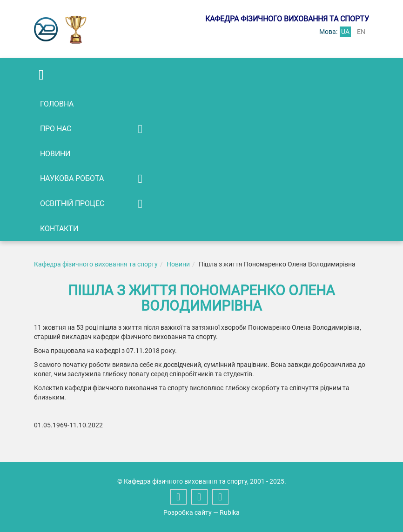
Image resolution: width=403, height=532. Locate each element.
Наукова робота (72, 178)
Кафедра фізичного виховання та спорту (96, 264)
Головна (57, 104)
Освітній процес (72, 203)
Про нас (56, 129)
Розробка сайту (188, 512)
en (361, 32)
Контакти (59, 229)
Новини (55, 154)
